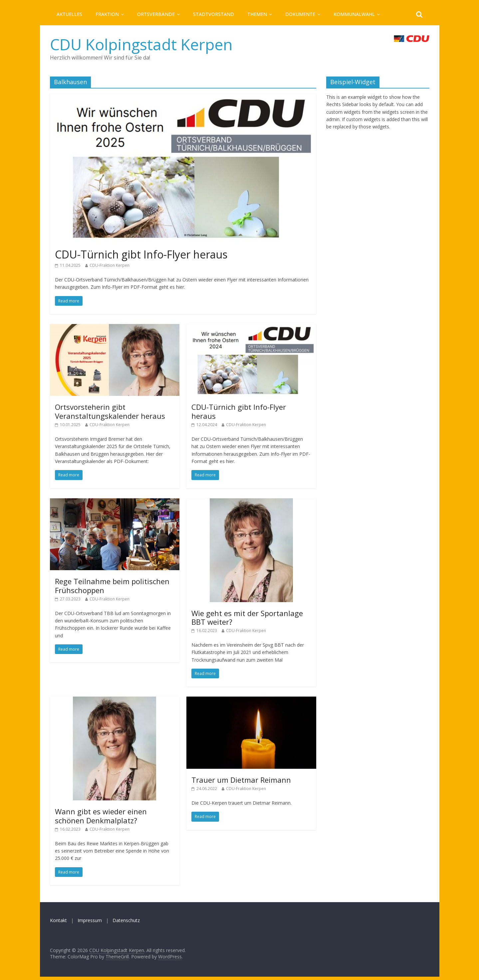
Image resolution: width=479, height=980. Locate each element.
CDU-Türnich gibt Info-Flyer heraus (141, 254)
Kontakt (58, 920)
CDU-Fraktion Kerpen (110, 265)
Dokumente (300, 14)
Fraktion (107, 14)
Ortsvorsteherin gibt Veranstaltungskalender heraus (110, 411)
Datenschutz (126, 920)
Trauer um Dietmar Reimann (241, 780)
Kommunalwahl (354, 14)
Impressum (90, 920)
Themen (257, 14)
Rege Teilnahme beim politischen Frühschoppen (112, 585)
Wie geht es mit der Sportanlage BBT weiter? (247, 617)
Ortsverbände (156, 14)
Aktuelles (69, 14)
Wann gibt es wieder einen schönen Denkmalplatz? (101, 816)
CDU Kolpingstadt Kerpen (141, 44)
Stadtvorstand (214, 14)
